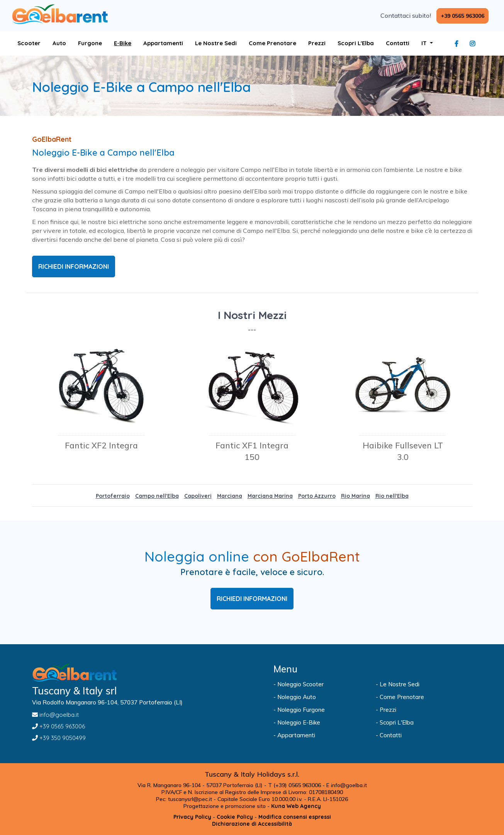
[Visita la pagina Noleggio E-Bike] (322, 723)
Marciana (230, 496)
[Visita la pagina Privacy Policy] (192, 817)
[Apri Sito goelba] (163, 43)
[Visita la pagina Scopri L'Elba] (356, 43)
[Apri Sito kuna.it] (296, 806)
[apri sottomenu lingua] (427, 43)
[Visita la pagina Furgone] (90, 43)
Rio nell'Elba (392, 496)
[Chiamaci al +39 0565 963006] (462, 16)
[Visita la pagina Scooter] (29, 43)
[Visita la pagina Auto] (59, 43)
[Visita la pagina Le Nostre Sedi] (216, 43)
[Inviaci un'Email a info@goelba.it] (139, 715)
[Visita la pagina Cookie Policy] (235, 817)
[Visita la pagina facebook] (458, 44)
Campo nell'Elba (157, 496)
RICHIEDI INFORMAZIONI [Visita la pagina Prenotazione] (252, 599)
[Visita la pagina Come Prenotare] (272, 43)
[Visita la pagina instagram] (474, 44)
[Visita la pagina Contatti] (398, 43)
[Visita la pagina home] (60, 14)
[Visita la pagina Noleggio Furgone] (322, 710)
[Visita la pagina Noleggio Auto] (322, 697)
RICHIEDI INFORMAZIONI (74, 266)
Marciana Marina (270, 496)
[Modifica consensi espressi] (295, 817)
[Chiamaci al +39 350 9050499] (139, 738)
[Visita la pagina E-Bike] (123, 43)
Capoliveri (198, 496)
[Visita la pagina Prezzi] (317, 43)
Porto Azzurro (317, 496)
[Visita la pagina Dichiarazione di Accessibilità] (252, 824)
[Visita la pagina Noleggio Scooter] (322, 684)
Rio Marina (356, 496)
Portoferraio (113, 496)
